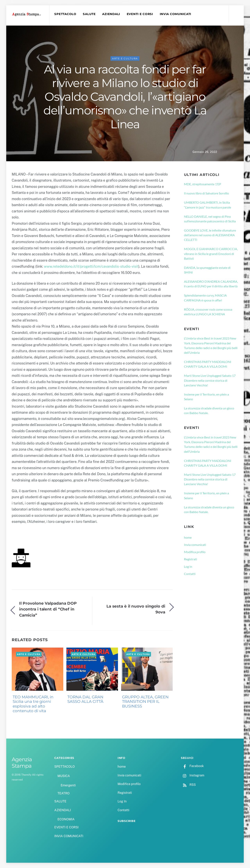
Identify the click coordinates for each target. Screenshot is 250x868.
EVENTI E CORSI (140, 14)
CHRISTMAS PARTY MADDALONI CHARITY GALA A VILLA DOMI (208, 364)
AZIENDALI (111, 14)
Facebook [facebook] (192, 766)
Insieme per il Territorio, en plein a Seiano (206, 397)
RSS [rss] (188, 785)
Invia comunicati (195, 545)
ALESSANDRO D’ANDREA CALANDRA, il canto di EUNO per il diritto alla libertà (211, 284)
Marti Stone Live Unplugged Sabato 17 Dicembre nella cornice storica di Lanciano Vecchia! (210, 380)
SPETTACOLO (65, 14)
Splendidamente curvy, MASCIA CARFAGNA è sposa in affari (205, 298)
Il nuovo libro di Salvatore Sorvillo (206, 193)
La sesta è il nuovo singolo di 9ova (136, 609)
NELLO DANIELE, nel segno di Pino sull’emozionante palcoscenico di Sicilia (210, 219)
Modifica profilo (195, 552)
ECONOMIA (66, 819)
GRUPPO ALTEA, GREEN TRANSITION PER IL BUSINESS (145, 702)
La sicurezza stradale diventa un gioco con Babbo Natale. (209, 410)
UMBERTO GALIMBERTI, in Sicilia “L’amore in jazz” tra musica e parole (208, 205)
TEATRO (63, 793)
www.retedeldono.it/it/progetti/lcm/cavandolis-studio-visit (91, 266)
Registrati (191, 559)
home (188, 537)
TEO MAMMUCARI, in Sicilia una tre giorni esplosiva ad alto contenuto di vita (33, 704)
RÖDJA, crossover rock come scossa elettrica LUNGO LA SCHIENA (208, 312)
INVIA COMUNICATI (176, 14)
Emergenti (68, 785)
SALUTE (89, 14)
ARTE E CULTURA (125, 58)
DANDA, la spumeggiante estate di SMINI (207, 270)
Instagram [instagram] (193, 775)
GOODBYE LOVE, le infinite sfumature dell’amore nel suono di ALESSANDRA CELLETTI (210, 235)
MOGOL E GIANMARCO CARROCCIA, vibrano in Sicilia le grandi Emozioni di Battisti (211, 254)
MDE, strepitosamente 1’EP (203, 184)
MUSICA (64, 776)
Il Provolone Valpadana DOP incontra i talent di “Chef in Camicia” (48, 609)
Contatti (190, 574)
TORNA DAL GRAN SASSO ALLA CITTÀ (85, 699)
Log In (188, 566)
